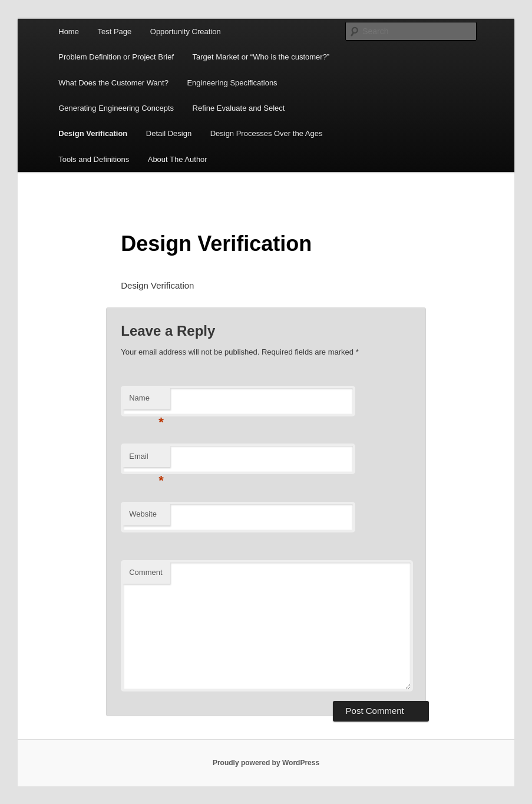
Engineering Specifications (232, 83)
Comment (146, 572)
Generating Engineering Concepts (116, 108)
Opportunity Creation (186, 32)
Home (69, 32)
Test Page (114, 32)
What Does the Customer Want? (113, 83)
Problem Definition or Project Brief (116, 57)
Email (146, 460)
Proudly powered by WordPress (266, 763)
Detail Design (169, 133)
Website (143, 514)
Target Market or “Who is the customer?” (261, 57)
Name (146, 401)
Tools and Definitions (94, 159)
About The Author (178, 159)
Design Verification (93, 133)
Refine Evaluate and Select (239, 108)
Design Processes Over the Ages (267, 133)
